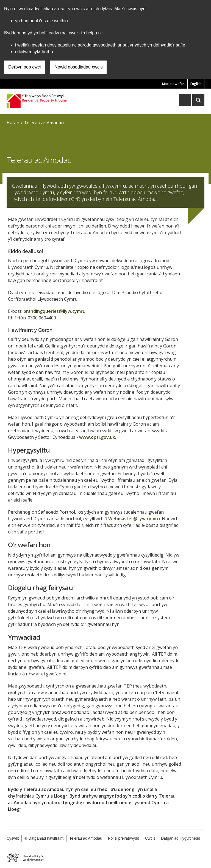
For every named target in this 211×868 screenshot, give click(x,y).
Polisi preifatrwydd (124, 838)
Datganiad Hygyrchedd (181, 838)
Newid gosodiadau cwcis (78, 67)
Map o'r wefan (173, 84)
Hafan (13, 123)
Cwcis (150, 838)
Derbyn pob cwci (24, 67)
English (196, 84)
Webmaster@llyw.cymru (134, 519)
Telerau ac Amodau (44, 123)
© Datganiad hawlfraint (44, 838)
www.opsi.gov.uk (97, 437)
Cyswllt (13, 838)
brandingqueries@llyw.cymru (54, 311)
